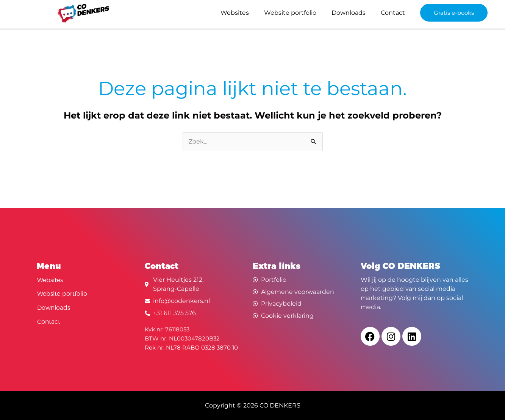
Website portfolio (290, 13)
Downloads (349, 13)
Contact (393, 13)
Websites (235, 13)
